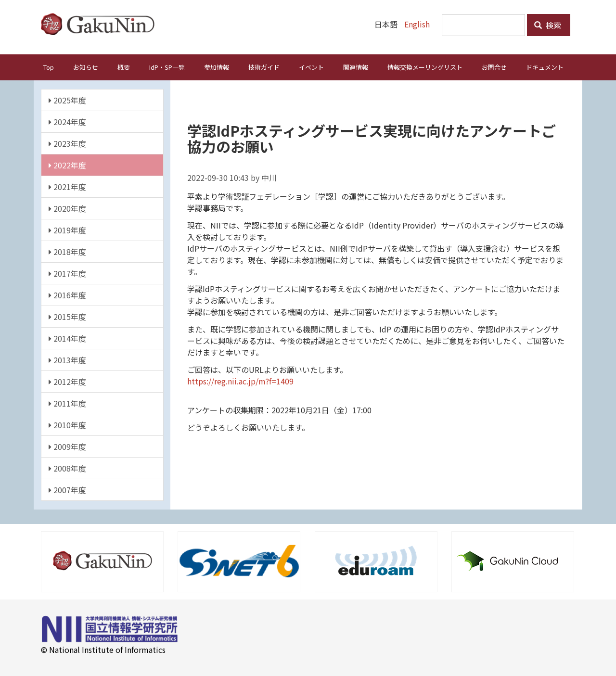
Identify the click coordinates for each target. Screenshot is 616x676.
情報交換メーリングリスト (425, 67)
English (417, 24)
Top (49, 67)
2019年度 (67, 230)
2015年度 (67, 316)
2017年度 (67, 273)
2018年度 (67, 251)
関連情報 (356, 67)
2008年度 (67, 468)
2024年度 (67, 121)
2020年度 (67, 208)
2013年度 (67, 359)
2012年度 (67, 381)
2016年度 (67, 294)
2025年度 (67, 100)
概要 (124, 67)
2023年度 (67, 143)
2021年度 (67, 186)
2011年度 (67, 403)
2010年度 (67, 424)
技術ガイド (264, 67)
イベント (311, 67)
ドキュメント (545, 67)
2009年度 (67, 446)
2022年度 (67, 165)
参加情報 (217, 67)
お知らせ (86, 67)
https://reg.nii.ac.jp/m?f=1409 (240, 381)
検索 (548, 25)
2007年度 (67, 489)
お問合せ (494, 67)
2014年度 (67, 338)
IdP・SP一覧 (167, 67)
